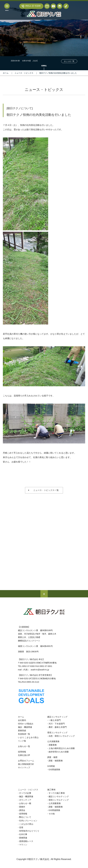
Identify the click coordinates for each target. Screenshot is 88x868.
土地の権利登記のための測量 (62, 748)
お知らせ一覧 (24, 746)
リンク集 (22, 741)
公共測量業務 (53, 741)
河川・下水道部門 (57, 724)
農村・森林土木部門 (58, 727)
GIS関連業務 (54, 770)
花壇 (21, 827)
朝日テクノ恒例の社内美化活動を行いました (58, 73)
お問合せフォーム (26, 761)
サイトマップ (24, 768)
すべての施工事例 (57, 793)
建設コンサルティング (57, 717)
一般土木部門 (55, 720)
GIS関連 (51, 766)
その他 (52, 814)
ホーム (6, 73)
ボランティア (25, 800)
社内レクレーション (28, 821)
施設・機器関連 (25, 727)
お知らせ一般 (25, 803)
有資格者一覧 (24, 734)
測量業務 (53, 745)
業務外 (22, 807)
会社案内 (22, 720)
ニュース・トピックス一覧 (45, 490)
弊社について (25, 817)
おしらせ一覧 (69, 61)
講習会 (22, 810)
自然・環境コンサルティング (62, 736)
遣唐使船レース (26, 841)
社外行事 (23, 834)
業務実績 (22, 731)
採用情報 (22, 752)
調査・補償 (52, 757)
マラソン (23, 845)
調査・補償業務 (56, 761)
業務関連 (23, 838)
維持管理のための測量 (59, 752)
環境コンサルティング (57, 733)
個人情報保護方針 (26, 764)
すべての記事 (25, 793)
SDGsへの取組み (26, 724)
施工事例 (51, 790)
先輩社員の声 (24, 755)
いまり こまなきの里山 (28, 737)
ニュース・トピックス (24, 73)
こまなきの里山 (26, 824)
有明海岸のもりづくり (29, 831)
